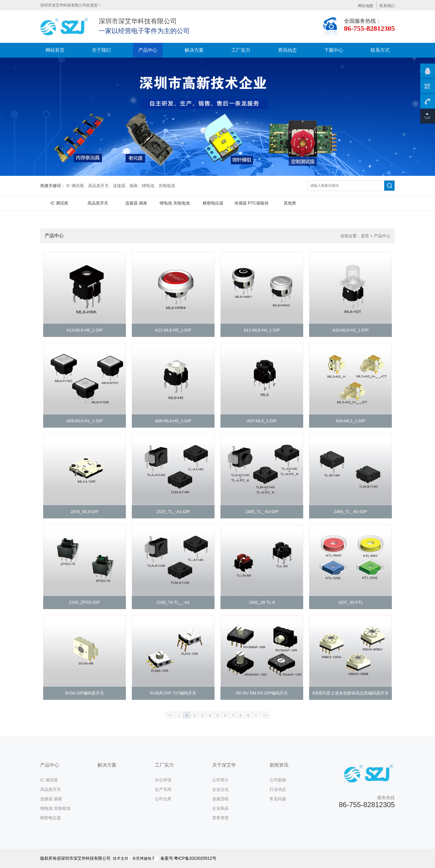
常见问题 (278, 799)
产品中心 (148, 50)
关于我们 (101, 50)
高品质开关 (98, 203)
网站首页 (55, 50)
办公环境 (163, 780)
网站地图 (366, 6)
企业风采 (220, 808)
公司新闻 (278, 780)
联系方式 (380, 50)
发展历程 (220, 799)
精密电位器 (213, 203)
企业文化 (220, 789)
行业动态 (278, 789)
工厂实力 (241, 50)
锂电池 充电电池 (175, 203)
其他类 (290, 203)
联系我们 (387, 6)
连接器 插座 (136, 203)
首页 (365, 236)
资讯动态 (287, 50)
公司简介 (220, 780)
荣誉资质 (220, 818)
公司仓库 (163, 799)
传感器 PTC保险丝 (251, 203)
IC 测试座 (59, 203)
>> (265, 716)
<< (170, 716)
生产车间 (163, 789)
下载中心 (334, 50)
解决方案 (194, 50)
